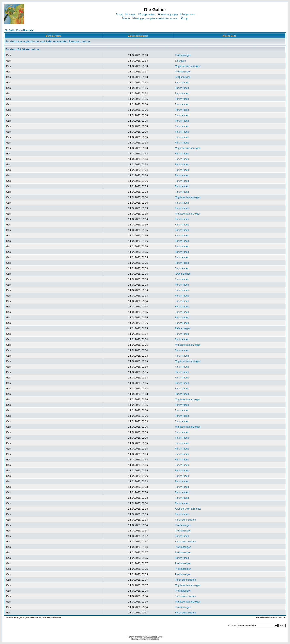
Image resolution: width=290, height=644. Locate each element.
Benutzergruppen (168, 15)
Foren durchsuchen (185, 520)
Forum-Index (182, 83)
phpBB (139, 637)
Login (185, 18)
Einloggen (180, 61)
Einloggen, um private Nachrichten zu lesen (155, 18)
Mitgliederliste (147, 15)
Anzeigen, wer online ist (188, 509)
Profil (126, 18)
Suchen (131, 15)
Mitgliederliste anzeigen (188, 66)
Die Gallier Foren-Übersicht (19, 30)
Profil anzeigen (183, 55)
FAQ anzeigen (183, 77)
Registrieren (188, 15)
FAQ (119, 15)
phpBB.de (155, 639)
